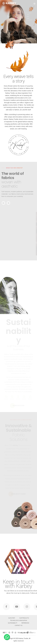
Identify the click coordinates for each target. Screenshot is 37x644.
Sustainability (13, 623)
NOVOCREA (32, 633)
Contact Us (18, 625)
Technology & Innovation (19, 620)
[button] (8, 203)
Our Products (24, 618)
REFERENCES (25, 623)
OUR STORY (12, 618)
